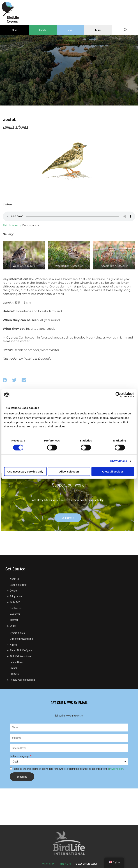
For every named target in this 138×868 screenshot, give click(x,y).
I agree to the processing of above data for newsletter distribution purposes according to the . (68, 769)
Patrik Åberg (12, 225)
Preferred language (20, 756)
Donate (43, 30)
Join (70, 30)
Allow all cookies (113, 472)
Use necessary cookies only (25, 472)
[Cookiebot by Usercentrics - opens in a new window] (118, 395)
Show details (119, 461)
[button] (5, 380)
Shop (15, 30)
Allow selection (69, 472)
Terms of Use (65, 864)
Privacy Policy (116, 769)
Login (98, 30)
